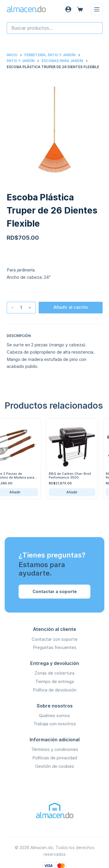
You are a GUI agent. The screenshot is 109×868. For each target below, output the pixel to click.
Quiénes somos (54, 716)
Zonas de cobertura (54, 673)
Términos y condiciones (55, 749)
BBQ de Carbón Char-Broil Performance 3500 (71, 476)
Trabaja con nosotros (55, 724)
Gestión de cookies (55, 766)
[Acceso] (68, 9)
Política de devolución (55, 690)
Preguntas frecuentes (55, 647)
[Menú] (97, 9)
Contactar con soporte (55, 639)
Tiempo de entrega (54, 681)
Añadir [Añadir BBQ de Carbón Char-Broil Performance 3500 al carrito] (74, 492)
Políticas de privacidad (55, 758)
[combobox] (55, 28)
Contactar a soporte (55, 591)
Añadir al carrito (71, 307)
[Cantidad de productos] (21, 308)
